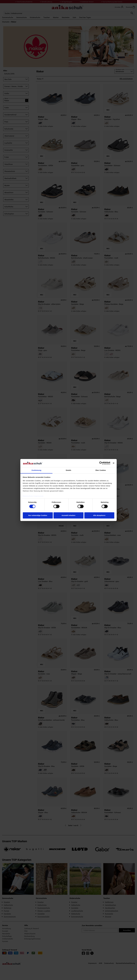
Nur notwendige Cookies (38, 515)
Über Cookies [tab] (101, 470)
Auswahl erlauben (68, 515)
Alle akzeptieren (99, 515)
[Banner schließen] (114, 463)
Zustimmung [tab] (36, 470)
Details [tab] (68, 470)
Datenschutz (28, 496)
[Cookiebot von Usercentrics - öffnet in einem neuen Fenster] (101, 463)
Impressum (39, 496)
